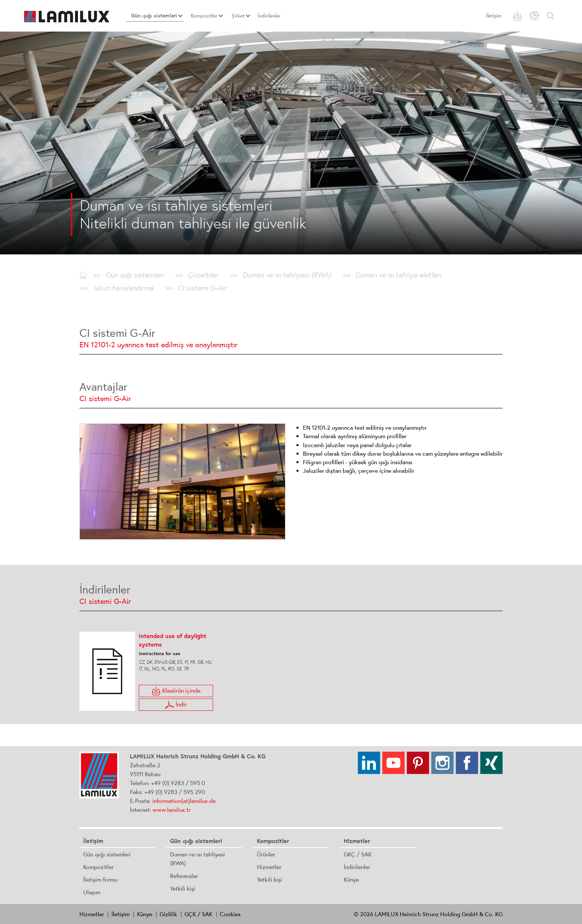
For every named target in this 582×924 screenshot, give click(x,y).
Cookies (230, 914)
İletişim (494, 16)
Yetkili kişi (183, 888)
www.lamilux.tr (171, 810)
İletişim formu (100, 879)
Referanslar (184, 876)
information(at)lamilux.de (184, 801)
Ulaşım (92, 892)
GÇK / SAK (198, 914)
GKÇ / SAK (358, 854)
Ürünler (266, 854)
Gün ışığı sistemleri (107, 854)
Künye (351, 879)
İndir (176, 705)
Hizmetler (269, 867)
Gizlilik (168, 914)
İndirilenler (357, 867)
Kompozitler (98, 867)
